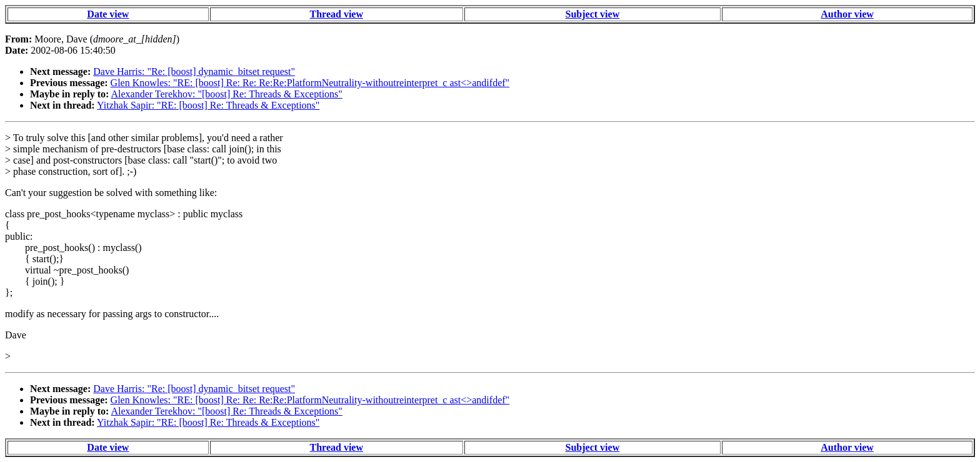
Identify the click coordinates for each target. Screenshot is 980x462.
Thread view (337, 14)
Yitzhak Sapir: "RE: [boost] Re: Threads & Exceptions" (208, 105)
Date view (108, 14)
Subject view (593, 14)
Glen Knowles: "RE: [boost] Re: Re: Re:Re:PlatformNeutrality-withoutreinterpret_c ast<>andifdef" (310, 83)
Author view (847, 14)
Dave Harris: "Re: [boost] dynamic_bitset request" (194, 71)
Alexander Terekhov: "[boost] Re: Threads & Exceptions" (226, 94)
